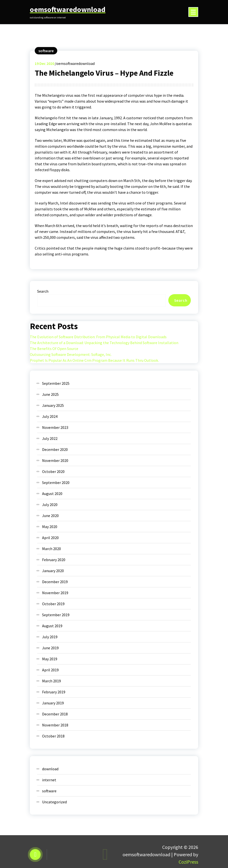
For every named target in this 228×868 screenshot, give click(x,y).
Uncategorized (54, 802)
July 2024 (50, 416)
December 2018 (55, 714)
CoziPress (188, 862)
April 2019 (50, 670)
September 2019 (56, 615)
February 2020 (54, 560)
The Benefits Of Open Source (54, 349)
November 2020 (55, 460)
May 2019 (50, 659)
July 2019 (50, 637)
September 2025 (56, 383)
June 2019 (50, 648)
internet (49, 780)
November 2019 (55, 593)
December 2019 (55, 582)
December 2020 (55, 449)
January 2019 (53, 703)
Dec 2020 (45, 63)
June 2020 (50, 516)
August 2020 (52, 494)
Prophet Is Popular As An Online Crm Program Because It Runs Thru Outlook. (94, 360)
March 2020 (51, 549)
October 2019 (53, 604)
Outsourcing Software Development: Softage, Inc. (71, 354)
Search (43, 291)
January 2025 (53, 405)
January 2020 (53, 571)
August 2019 (52, 626)
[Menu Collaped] (193, 12)
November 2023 (55, 427)
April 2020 (50, 538)
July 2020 (50, 505)
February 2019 (54, 692)
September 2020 (56, 482)
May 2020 (50, 527)
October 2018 (53, 736)
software (46, 51)
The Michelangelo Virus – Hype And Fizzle (104, 73)
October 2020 (53, 471)
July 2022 (50, 438)
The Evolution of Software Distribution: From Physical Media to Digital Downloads (98, 337)
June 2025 (50, 394)
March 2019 (51, 681)
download (50, 769)
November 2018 (55, 725)
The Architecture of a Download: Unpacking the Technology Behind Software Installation (104, 343)
